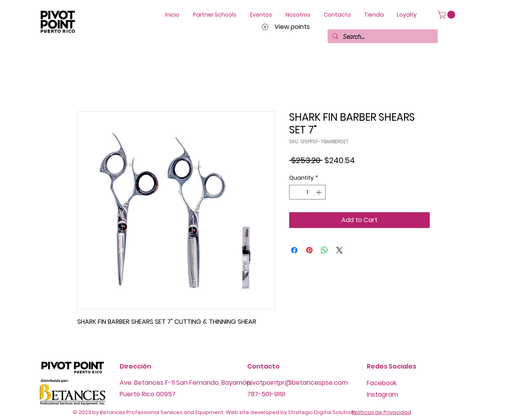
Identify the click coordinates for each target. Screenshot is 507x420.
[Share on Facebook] (294, 250)
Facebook (382, 383)
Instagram (382, 394)
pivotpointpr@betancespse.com (297, 383)
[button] (447, 15)
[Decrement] (295, 192)
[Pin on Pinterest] (309, 250)
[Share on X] (339, 250)
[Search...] (382, 37)
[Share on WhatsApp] (324, 250)
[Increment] (319, 192)
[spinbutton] (307, 192)
